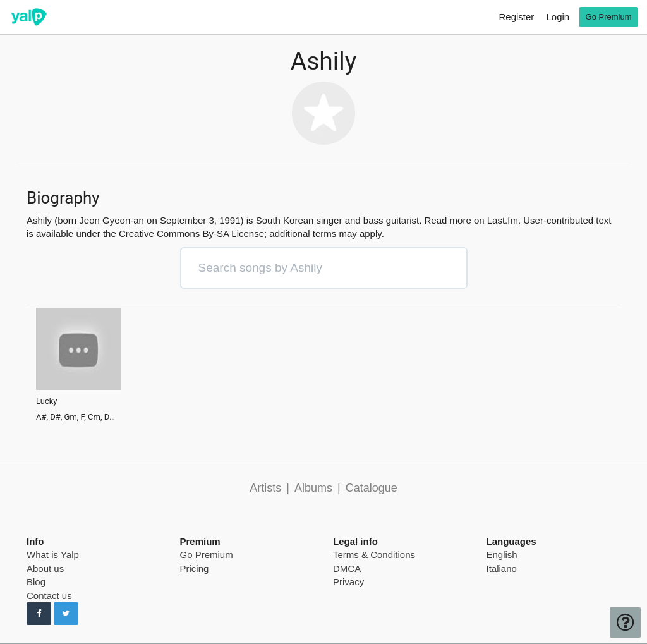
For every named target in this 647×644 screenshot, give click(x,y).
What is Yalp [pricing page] (53, 555)
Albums (313, 488)
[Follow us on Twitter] (66, 614)
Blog (36, 582)
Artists (265, 488)
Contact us (49, 596)
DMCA (347, 568)
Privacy (348, 582)
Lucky (46, 401)
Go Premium (207, 555)
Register (516, 17)
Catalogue (372, 488)
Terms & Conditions (374, 555)
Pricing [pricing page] (195, 568)
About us (45, 568)
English (502, 555)
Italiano (502, 568)
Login (558, 17)
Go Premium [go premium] (609, 17)
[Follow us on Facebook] (39, 614)
